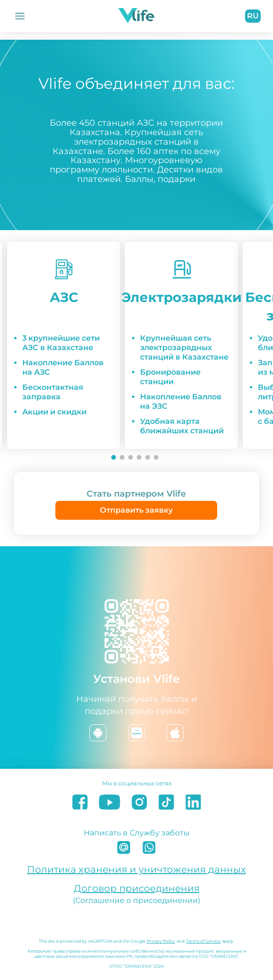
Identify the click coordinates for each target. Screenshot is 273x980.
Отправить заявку (136, 510)
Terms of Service (203, 941)
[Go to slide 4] (139, 457)
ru (253, 16)
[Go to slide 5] (148, 457)
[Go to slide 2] (122, 457)
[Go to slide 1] (114, 457)
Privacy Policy (161, 941)
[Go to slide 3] (131, 457)
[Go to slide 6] (156, 457)
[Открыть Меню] (20, 16)
